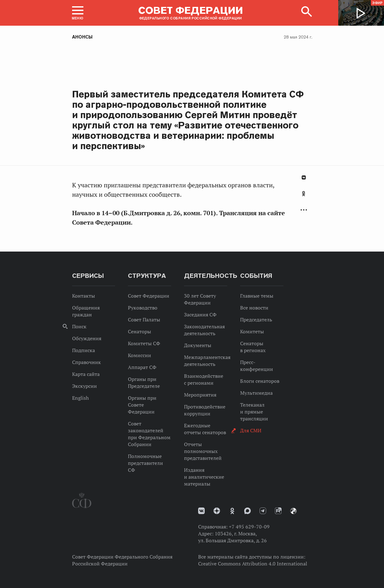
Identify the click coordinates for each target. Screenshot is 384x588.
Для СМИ (251, 430)
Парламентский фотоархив (293, 511)
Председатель (256, 320)
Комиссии (139, 355)
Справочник (87, 362)
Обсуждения (87, 338)
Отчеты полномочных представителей (203, 451)
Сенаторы (139, 331)
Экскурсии (84, 386)
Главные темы (257, 296)
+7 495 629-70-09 (249, 527)
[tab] (304, 197)
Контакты (84, 296)
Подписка (84, 350)
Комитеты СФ (144, 343)
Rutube (278, 511)
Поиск (79, 326)
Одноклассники (304, 194)
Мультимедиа (256, 393)
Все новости (254, 308)
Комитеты (252, 331)
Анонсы (82, 37)
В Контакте (304, 177)
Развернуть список (304, 210)
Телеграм (263, 511)
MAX (247, 511)
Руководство (143, 308)
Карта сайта (86, 374)
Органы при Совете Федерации (142, 405)
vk (201, 511)
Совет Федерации (149, 296)
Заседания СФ (200, 315)
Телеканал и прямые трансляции (254, 412)
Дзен (217, 511)
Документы (198, 345)
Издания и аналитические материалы (204, 477)
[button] (78, 13)
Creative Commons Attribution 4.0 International (253, 564)
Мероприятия (200, 395)
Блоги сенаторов (260, 381)
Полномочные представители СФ (145, 463)
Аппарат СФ (142, 367)
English (80, 398)
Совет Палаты (144, 320)
